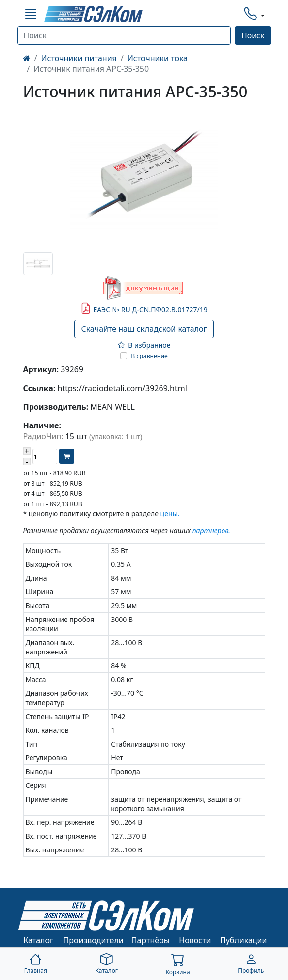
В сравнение (149, 356)
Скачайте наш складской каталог (144, 329)
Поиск (253, 35)
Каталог (38, 940)
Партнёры (151, 940)
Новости (195, 940)
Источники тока (158, 58)
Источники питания (79, 58)
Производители (94, 940)
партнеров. (211, 531)
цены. (170, 513)
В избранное (144, 345)
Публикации (244, 940)
